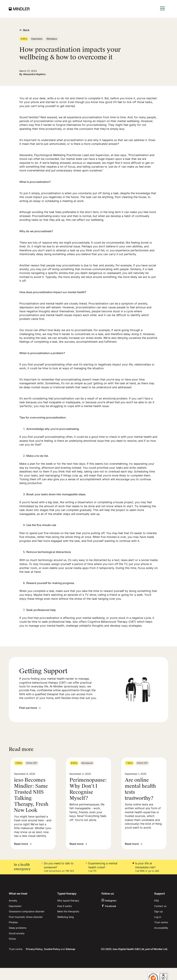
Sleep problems (18, 928)
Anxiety (13, 901)
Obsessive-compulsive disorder (27, 911)
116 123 (70, 871)
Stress (12, 939)
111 (95, 871)
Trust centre (161, 922)
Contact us (160, 906)
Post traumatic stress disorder (26, 917)
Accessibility (161, 928)
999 (142, 871)
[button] (162, 9)
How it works (64, 906)
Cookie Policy (52, 949)
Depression (15, 906)
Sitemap (70, 949)
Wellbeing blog (66, 917)
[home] (19, 9)
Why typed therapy (68, 901)
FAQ (157, 901)
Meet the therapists (68, 911)
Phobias (13, 922)
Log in (158, 917)
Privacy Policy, (35, 949)
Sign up (159, 911)
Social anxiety (17, 933)
